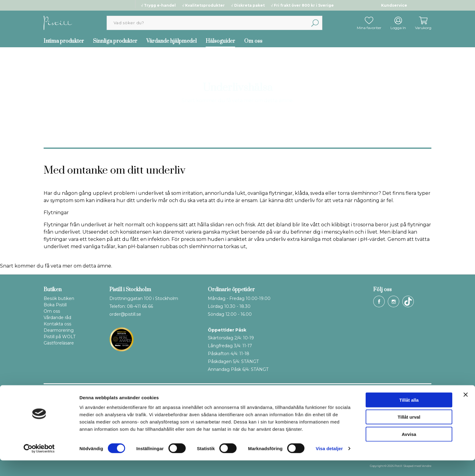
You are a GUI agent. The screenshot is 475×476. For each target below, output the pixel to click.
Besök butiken (59, 298)
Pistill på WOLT (60, 337)
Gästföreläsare (59, 343)
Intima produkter (64, 41)
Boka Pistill (55, 305)
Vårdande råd (57, 318)
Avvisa (409, 449)
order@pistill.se (125, 314)
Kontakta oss (57, 324)
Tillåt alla (409, 415)
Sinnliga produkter (115, 41)
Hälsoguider (220, 41)
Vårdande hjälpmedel (171, 41)
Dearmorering (59, 330)
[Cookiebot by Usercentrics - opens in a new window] (39, 464)
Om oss (253, 41)
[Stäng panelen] (466, 410)
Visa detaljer (329, 464)
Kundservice (394, 5)
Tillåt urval (409, 433)
